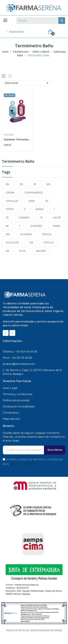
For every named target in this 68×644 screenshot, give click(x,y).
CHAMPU (24, 217)
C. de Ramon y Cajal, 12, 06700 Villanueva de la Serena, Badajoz (32, 372)
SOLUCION (12, 242)
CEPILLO (49, 242)
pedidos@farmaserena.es (19, 364)
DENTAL (47, 234)
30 (35, 184)
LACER (57, 217)
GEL (49, 184)
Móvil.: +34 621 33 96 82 (17, 358)
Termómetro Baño (18, 162)
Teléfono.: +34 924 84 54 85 (20, 352)
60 (7, 226)
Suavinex (9, 135)
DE (21, 184)
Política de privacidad (16, 400)
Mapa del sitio (11, 419)
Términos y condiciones (17, 394)
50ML (32, 201)
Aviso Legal (10, 388)
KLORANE (26, 234)
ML (8, 184)
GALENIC (41, 251)
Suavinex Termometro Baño (17, 139)
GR (7, 251)
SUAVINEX (36, 226)
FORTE (10, 209)
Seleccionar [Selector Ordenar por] (27, 83)
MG (8, 234)
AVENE (40, 209)
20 (7, 217)
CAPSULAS (12, 201)
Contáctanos (11, 413)
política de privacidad (23, 464)
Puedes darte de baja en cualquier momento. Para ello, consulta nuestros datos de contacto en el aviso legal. (34, 437)
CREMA (10, 192)
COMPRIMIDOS (34, 192)
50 (47, 201)
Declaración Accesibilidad (18, 407)
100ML (56, 226)
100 (31, 242)
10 (41, 217)
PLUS (22, 251)
